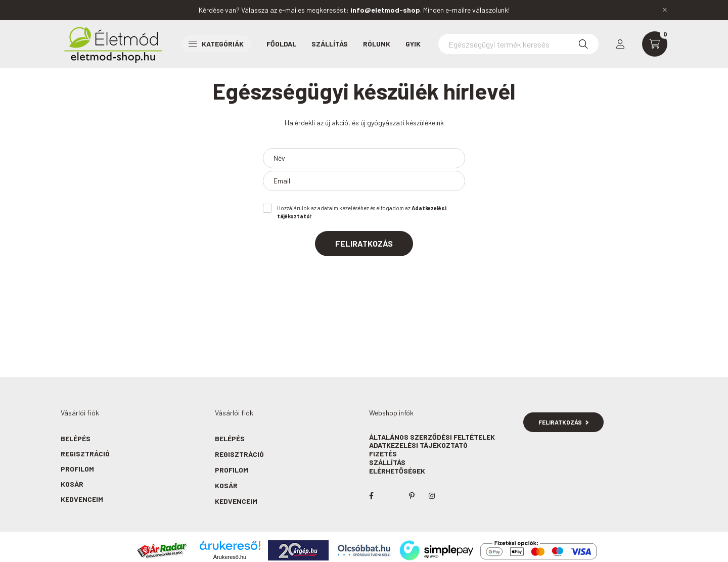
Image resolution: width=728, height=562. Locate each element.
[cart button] (655, 44)
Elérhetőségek (397, 471)
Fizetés (383, 454)
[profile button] (620, 44)
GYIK (413, 44)
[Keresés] (583, 44)
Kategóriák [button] (216, 44)
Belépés (76, 438)
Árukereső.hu (230, 557)
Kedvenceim (82, 499)
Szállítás (330, 44)
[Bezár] (665, 10)
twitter (391, 496)
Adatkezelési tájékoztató (418, 445)
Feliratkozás (364, 243)
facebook (371, 496)
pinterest (412, 496)
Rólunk (377, 44)
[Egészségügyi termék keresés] (518, 44)
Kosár (72, 484)
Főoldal (281, 44)
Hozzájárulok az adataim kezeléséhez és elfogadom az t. (362, 212)
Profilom (77, 469)
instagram (432, 496)
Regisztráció (85, 454)
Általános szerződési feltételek (432, 437)
